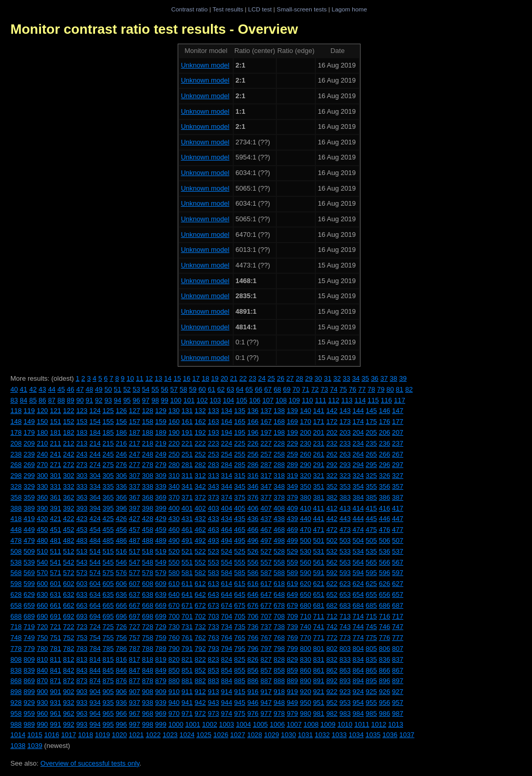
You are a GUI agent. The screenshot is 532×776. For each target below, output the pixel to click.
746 (384, 627)
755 (108, 638)
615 (240, 584)
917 (266, 692)
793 (214, 648)
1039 (35, 746)
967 (135, 713)
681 (319, 605)
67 (268, 389)
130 (174, 411)
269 (29, 465)
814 (95, 659)
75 (343, 389)
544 (95, 562)
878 (148, 681)
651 (319, 594)
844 (95, 670)
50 (108, 389)
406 (253, 508)
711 (319, 616)
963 (82, 713)
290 (305, 465)
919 (292, 692)
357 (398, 486)
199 (292, 432)
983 (345, 713)
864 (358, 670)
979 (292, 713)
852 (201, 670)
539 (29, 562)
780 (43, 648)
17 (196, 378)
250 (174, 454)
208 (16, 443)
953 (345, 703)
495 (240, 540)
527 (266, 551)
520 (174, 551)
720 (43, 627)
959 (29, 713)
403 (214, 508)
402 (201, 508)
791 (187, 648)
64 (240, 389)
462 (201, 530)
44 (51, 389)
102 (202, 400)
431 (187, 519)
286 (253, 465)
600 (43, 584)
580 (174, 573)
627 (398, 584)
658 (16, 605)
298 (16, 476)
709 (292, 616)
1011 (362, 724)
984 (358, 713)
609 (161, 584)
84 (23, 400)
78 (371, 389)
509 (29, 551)
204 (358, 432)
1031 (305, 735)
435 (240, 519)
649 (292, 594)
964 (95, 713)
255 (240, 454)
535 (371, 551)
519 (161, 551)
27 (290, 378)
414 (358, 508)
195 (240, 432)
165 (240, 422)
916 (253, 692)
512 (69, 551)
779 (29, 648)
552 (201, 562)
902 (69, 692)
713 (345, 616)
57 (174, 389)
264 (358, 454)
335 (108, 486)
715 (371, 616)
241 (56, 454)
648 (280, 594)
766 (253, 638)
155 (108, 422)
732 (201, 627)
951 (319, 703)
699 (161, 616)
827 (266, 659)
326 (384, 476)
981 (319, 713)
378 (280, 497)
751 (56, 638)
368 (148, 497)
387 (398, 497)
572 (69, 573)
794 (227, 648)
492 (201, 540)
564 (358, 562)
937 (135, 703)
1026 (221, 735)
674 (227, 605)
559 (292, 562)
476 (384, 530)
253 (214, 454)
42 (33, 389)
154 (95, 422)
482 (69, 540)
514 (95, 551)
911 (187, 692)
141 (319, 411)
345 (240, 486)
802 (332, 648)
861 (319, 670)
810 (43, 659)
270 (43, 465)
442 (332, 519)
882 (201, 681)
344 (227, 486)
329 (29, 486)
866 (384, 670)
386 (384, 497)
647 (266, 594)
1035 (373, 735)
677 (266, 605)
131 (187, 411)
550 (174, 562)
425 (108, 519)
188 (148, 432)
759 (161, 638)
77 (362, 389)
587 (266, 573)
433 (214, 519)
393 (82, 508)
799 (292, 648)
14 (168, 378)
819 (161, 659)
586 (253, 573)
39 (403, 378)
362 (69, 497)
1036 (390, 735)
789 (161, 648)
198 (280, 432)
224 (227, 443)
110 (308, 400)
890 (305, 681)
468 (280, 530)
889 (292, 681)
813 (82, 659)
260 (305, 454)
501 (319, 540)
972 (201, 713)
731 (187, 627)
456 (122, 530)
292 (332, 465)
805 (371, 648)
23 (252, 378)
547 (135, 562)
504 (358, 540)
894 (358, 681)
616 (253, 584)
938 (148, 703)
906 (122, 692)
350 (305, 486)
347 (266, 486)
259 (292, 454)
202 (332, 432)
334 (95, 486)
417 (398, 508)
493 (214, 540)
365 (108, 497)
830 (305, 659)
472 (332, 530)
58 (183, 389)
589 (292, 573)
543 (82, 562)
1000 (176, 724)
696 (122, 616)
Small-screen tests (302, 9)
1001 (192, 724)
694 (95, 616)
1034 (356, 735)
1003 (227, 724)
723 (82, 627)
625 (371, 584)
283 (214, 465)
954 (358, 703)
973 (214, 713)
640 (174, 594)
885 (240, 681)
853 (214, 670)
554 (227, 562)
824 (227, 659)
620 (305, 584)
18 (205, 378)
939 (161, 703)
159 (161, 422)
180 (43, 432)
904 (95, 692)
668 (148, 605)
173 (345, 422)
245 (108, 454)
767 (266, 638)
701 (187, 616)
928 (16, 703)
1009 (328, 724)
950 (305, 703)
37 (384, 378)
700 (174, 616)
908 (148, 692)
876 (122, 681)
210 (43, 443)
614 (227, 584)
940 (174, 703)
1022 (153, 735)
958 (16, 713)
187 (135, 432)
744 (358, 627)
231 (319, 443)
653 (345, 594)
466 (253, 530)
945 (240, 703)
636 (122, 594)
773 (345, 638)
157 (135, 422)
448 (16, 530)
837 (398, 659)
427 (135, 519)
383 (345, 497)
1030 (289, 735)
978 (280, 713)
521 (187, 551)
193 (214, 432)
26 (281, 378)
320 (305, 476)
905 (108, 692)
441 (319, 519)
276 (122, 465)
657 (398, 594)
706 (253, 616)
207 (398, 432)
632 (69, 594)
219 (161, 443)
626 (384, 584)
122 (69, 411)
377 (266, 497)
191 (187, 432)
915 (240, 692)
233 (345, 443)
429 (161, 519)
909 (161, 692)
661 (56, 605)
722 (69, 627)
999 (161, 724)
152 (69, 422)
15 (177, 378)
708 (280, 616)
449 (29, 530)
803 (345, 648)
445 (371, 519)
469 (292, 530)
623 (345, 584)
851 (187, 670)
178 (16, 432)
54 (145, 389)
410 (305, 508)
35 (365, 378)
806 (384, 648)
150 (43, 422)
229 (292, 443)
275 (108, 465)
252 (201, 454)
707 (266, 616)
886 (253, 681)
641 (187, 594)
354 (358, 486)
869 (29, 681)
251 (187, 454)
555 (240, 562)
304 (95, 476)
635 (108, 594)
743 (345, 627)
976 (253, 713)
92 (99, 400)
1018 (85, 735)
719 (29, 627)
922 (332, 692)
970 (174, 713)
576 (122, 573)
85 (33, 400)
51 (117, 389)
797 (266, 648)
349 (292, 486)
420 (43, 519)
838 (16, 670)
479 (29, 540)
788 (148, 648)
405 (240, 508)
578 (148, 573)
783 (82, 648)
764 (227, 638)
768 (280, 638)
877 (135, 681)
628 (16, 594)
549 (161, 562)
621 (319, 584)
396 (122, 508)
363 (82, 497)
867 (398, 670)
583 (214, 573)
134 (227, 411)
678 (280, 605)
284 (227, 465)
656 (384, 594)
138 (280, 411)
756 (122, 638)
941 (187, 703)
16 (187, 378)
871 (56, 681)
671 (187, 605)
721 (56, 627)
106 (255, 400)
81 (400, 389)
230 (305, 443)
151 (56, 422)
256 (253, 454)
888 (280, 681)
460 (174, 530)
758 (148, 638)
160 (174, 422)
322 (332, 476)
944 (227, 703)
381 (319, 497)
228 (280, 443)
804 (358, 648)
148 (16, 422)
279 (161, 465)
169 (292, 422)
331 (56, 486)
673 (214, 605)
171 (319, 422)
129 (161, 411)
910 (174, 692)
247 (135, 454)
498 (280, 540)
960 (43, 713)
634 (95, 594)
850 (174, 670)
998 (148, 724)
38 (393, 378)
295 (371, 465)
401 (187, 508)
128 (148, 411)
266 (384, 454)
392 (69, 508)
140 (305, 411)
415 (371, 508)
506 (384, 540)
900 (43, 692)
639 (161, 594)
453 (82, 530)
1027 (238, 735)
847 (135, 670)
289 (292, 465)
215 (108, 443)
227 (266, 443)
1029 (271, 735)
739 (292, 627)
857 (266, 670)
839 (29, 670)
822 (201, 659)
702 (201, 616)
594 (358, 573)
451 (56, 530)
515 (108, 551)
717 (398, 616)
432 (201, 519)
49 (99, 389)
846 (122, 670)
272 (69, 465)
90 (80, 400)
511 (56, 551)
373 (214, 497)
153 (82, 422)
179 (29, 432)
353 (345, 486)
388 (16, 508)
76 (352, 389)
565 (371, 562)
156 (122, 422)
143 (345, 411)
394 (95, 508)
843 (82, 670)
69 (287, 389)
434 (227, 519)
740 (305, 627)
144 (358, 411)
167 (266, 422)
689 (29, 616)
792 (201, 648)
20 (224, 378)
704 (227, 616)
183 (82, 432)
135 (240, 411)
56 (165, 389)
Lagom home (349, 9)
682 (332, 605)
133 (214, 411)
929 (29, 703)
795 (240, 648)
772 (332, 638)
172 (332, 422)
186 (122, 432)
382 (332, 497)
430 (174, 519)
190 (174, 432)
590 (305, 573)
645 (240, 594)
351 (319, 486)
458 (148, 530)
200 (305, 432)
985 (371, 713)
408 (280, 508)
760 (174, 638)
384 (358, 497)
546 (122, 562)
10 (130, 378)
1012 (379, 724)
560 (305, 562)
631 (56, 594)
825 (240, 659)
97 (145, 400)
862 (332, 670)
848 (148, 670)
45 (61, 389)
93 (108, 400)
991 (56, 724)
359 (29, 497)
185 (108, 432)
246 (122, 454)
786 (122, 648)
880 (174, 681)
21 (233, 378)
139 (292, 411)
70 (296, 389)
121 (56, 411)
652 (332, 594)
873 (82, 681)
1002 (210, 724)
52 (127, 389)
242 (69, 454)
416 (384, 508)
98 (155, 400)
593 (345, 573)
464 (227, 530)
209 (29, 443)
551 (187, 562)
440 (305, 519)
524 (227, 551)
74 (334, 389)
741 (319, 627)
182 (69, 432)
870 (43, 681)
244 (95, 454)
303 (82, 476)
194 (227, 432)
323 (345, 476)
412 (332, 508)
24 (262, 378)
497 (266, 540)
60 (202, 389)
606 (122, 584)
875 (108, 681)
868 (16, 681)
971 (187, 713)
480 (43, 540)
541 (56, 562)
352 (332, 486)
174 (358, 422)
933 (82, 703)
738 (280, 627)
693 (82, 616)
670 (174, 605)
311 (187, 476)
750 (43, 638)
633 (82, 594)
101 (189, 400)
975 (240, 713)
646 (253, 594)
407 (266, 508)
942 (201, 703)
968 (148, 713)
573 (82, 573)
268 (16, 465)
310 (174, 476)
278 (148, 465)
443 (345, 519)
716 (384, 616)
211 (56, 443)
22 (243, 378)
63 (230, 389)
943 (214, 703)
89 (71, 400)
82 (409, 389)
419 (29, 519)
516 (122, 551)
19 (215, 378)
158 (148, 422)
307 (135, 476)
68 (277, 389)
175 (371, 422)
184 (95, 432)
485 (108, 540)
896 (384, 681)
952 (332, 703)
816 (122, 659)
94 (117, 400)
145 (371, 411)
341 (187, 486)
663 (82, 605)
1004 (243, 724)
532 (332, 551)
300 (43, 476)
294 (358, 465)
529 (292, 551)
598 (16, 584)
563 (345, 562)
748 (16, 638)
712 (332, 616)
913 (214, 692)
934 (95, 703)
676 (253, 605)
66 (258, 389)
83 (14, 400)
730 (174, 627)
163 (214, 422)
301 (56, 476)
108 (281, 400)
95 (127, 400)
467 (266, 530)
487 (135, 540)
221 (187, 443)
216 (122, 443)
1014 (18, 735)
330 (43, 486)
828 (280, 659)
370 (174, 497)
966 (122, 713)
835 (371, 659)
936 (122, 703)
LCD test (260, 9)
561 (319, 562)
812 (69, 659)
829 (292, 659)
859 (292, 670)
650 (305, 594)
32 (337, 378)
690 (43, 616)
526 (253, 551)
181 (56, 432)
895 (371, 681)
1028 (255, 735)
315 (240, 476)
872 (69, 681)
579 (161, 573)
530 (305, 551)
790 (174, 648)
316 (253, 476)
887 (266, 681)
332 (69, 486)
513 (82, 551)
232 (332, 443)
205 (371, 432)
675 (240, 605)
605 (108, 584)
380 (305, 497)
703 (214, 616)
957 (398, 703)
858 (280, 670)
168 (280, 422)
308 (148, 476)
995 (108, 724)
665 (108, 605)
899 (29, 692)
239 (29, 454)
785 (108, 648)
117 (400, 400)
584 (227, 573)
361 (56, 497)
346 (253, 486)
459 (161, 530)
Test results (228, 9)
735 (240, 627)
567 (398, 562)
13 (158, 378)
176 (384, 422)
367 (135, 497)
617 (266, 584)
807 (398, 648)
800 (305, 648)
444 (358, 519)
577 (135, 573)
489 (161, 540)
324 (358, 476)
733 (214, 627)
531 (319, 551)
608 (148, 584)
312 (201, 476)
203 (345, 432)
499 (292, 540)
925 (371, 692)
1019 (103, 735)
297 (398, 465)
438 (280, 519)
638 (148, 594)
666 (122, 605)
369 (161, 497)
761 (187, 638)
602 (69, 584)
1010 (345, 724)
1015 (35, 735)
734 (227, 627)
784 (95, 648)
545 (108, 562)
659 (29, 605)
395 (108, 508)
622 (332, 584)
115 (374, 400)
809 (29, 659)
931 (56, 703)
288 (280, 465)
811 (56, 659)
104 (229, 400)
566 (384, 562)
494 (227, 540)
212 (69, 443)
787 (135, 648)
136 (253, 411)
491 (187, 540)
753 (82, 638)
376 (253, 497)
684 (358, 605)
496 (253, 540)
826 (253, 659)
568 (16, 573)
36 (375, 378)
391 (56, 508)
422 (69, 519)
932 (69, 703)
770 (305, 638)
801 (319, 648)
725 (108, 627)
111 (321, 400)
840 (43, 670)
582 (201, 573)
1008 (311, 724)
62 (221, 389)
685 (371, 605)
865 (371, 670)
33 (347, 378)
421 (56, 519)
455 (108, 530)
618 (280, 584)
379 (292, 497)
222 (201, 443)
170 (305, 422)
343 (214, 486)
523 (214, 551)
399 (161, 508)
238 (16, 454)
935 (108, 703)
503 (345, 540)
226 (253, 443)
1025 (204, 735)
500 (305, 540)
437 (266, 519)
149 (29, 422)
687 (398, 605)
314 (227, 476)
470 (305, 530)
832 (332, 659)
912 (201, 692)
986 (384, 713)
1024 (187, 735)
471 (319, 530)
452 (69, 530)
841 (56, 670)
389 (29, 508)
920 (305, 692)
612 (201, 584)
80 (390, 389)
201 (319, 432)
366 (122, 497)
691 (56, 616)
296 (384, 465)
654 (358, 594)
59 (193, 389)
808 (16, 659)
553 (214, 562)
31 (327, 378)
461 (187, 530)
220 (174, 443)
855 (240, 670)
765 (240, 638)
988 (16, 724)
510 (43, 551)
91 (89, 400)
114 (360, 400)
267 (398, 454)
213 (82, 443)
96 (136, 400)
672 (201, 605)
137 (266, 411)
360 (43, 497)
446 (384, 519)
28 (299, 378)
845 (108, 670)
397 (135, 508)
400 (174, 508)
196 (253, 432)
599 (29, 584)
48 (89, 389)
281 (187, 465)
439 (292, 519)
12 (149, 378)
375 (240, 497)
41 (23, 389)
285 (240, 465)
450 (43, 530)
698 (148, 616)
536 (384, 551)
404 (227, 508)
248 (148, 454)
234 (358, 443)
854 (227, 670)
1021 (136, 735)
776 (384, 638)
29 (309, 378)
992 (69, 724)
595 (371, 573)
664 (95, 605)
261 (319, 454)
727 (135, 627)
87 (51, 400)
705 (240, 616)
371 (187, 497)
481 (56, 540)
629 (29, 594)
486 (122, 540)
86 (42, 400)
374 (227, 497)
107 (268, 400)
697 (135, 616)
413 (345, 508)
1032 (322, 735)
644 (227, 594)
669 (161, 605)
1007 (294, 724)
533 (345, 551)
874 (95, 681)
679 (292, 605)
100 (176, 400)
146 (384, 411)
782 (69, 648)
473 (345, 530)
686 (384, 605)
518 (148, 551)
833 (345, 659)
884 (227, 681)
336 (122, 486)
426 (122, 519)
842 (69, 670)
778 (16, 648)
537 (398, 551)
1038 (18, 746)
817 (135, 659)
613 (214, 584)
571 (56, 573)
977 (266, 713)
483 (82, 540)
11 (140, 378)
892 (332, 681)
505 (371, 540)
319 (292, 476)
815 (108, 659)
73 (324, 389)
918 (280, 692)
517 (135, 551)
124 (95, 411)
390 (43, 508)
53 (136, 389)
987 (398, 713)
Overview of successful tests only (90, 763)
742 (332, 627)
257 (266, 454)
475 (371, 530)
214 (95, 443)
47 (80, 389)
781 (56, 648)
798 (280, 648)
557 (266, 562)
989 (29, 724)
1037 (407, 735)
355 (371, 486)
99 (165, 400)
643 (214, 594)
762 (201, 638)
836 (384, 659)
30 (318, 378)
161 (187, 422)
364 (95, 497)
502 (332, 540)
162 (201, 422)
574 (95, 573)
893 (345, 681)
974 (227, 713)
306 (122, 476)
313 (214, 476)
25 (271, 378)
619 (292, 584)
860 (305, 670)
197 (266, 432)
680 (305, 605)
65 (249, 389)
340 (174, 486)
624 (358, 584)
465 (240, 530)
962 (69, 713)
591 (319, 573)
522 (201, 551)
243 (82, 454)
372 (201, 497)
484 (95, 540)
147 (398, 411)
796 (253, 648)
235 (371, 443)
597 (398, 573)
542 (69, 562)
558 (280, 562)
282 (201, 465)
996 (122, 724)
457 (135, 530)
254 (227, 454)
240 (43, 454)
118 (16, 411)
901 (56, 692)
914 (227, 692)
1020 (119, 735)
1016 (52, 735)
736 (253, 627)
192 (201, 432)
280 (174, 465)
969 (161, 713)
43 (42, 389)
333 (82, 486)
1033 (339, 735)
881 (187, 681)
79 (381, 389)
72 (315, 389)
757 (135, 638)
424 (95, 519)
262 (332, 454)
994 (95, 724)
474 (358, 530)
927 (398, 692)
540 (43, 562)
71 (305, 389)
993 (82, 724)
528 (280, 551)
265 (371, 454)
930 (43, 703)
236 (384, 443)
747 (398, 627)
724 (95, 627)
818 (148, 659)
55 (155, 389)
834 (358, 659)
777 (398, 638)
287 (266, 465)
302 (69, 476)
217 (135, 443)
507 (398, 540)
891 (319, 681)
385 (371, 497)
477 (398, 530)
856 (253, 670)
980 (305, 713)
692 (69, 616)
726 (122, 627)
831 (319, 659)
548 (148, 562)
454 (95, 530)
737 (266, 627)
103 (216, 400)
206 (384, 432)
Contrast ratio (189, 9)
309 (161, 476)
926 (384, 692)
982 (332, 713)
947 (266, 703)
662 (69, 605)
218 (148, 443)
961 (56, 713)
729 (161, 627)
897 (398, 681)
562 (332, 562)
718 (16, 627)
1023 (170, 735)
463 (214, 530)
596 (384, 573)
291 (319, 465)
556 (253, 562)
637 (135, 594)
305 (108, 476)
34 (356, 378)
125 (108, 411)
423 (82, 519)
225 (240, 443)
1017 (69, 735)
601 (56, 584)
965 (108, 713)
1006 (277, 724)
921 (319, 692)
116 (387, 400)
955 (371, 703)
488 (148, 540)
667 (135, 605)
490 (174, 540)
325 (371, 476)
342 (201, 486)
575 (108, 573)
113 (347, 400)
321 (319, 476)
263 (345, 454)
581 (187, 573)
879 (161, 681)
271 (56, 465)
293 (345, 465)
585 (240, 573)
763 (214, 638)
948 (280, 703)
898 (16, 692)
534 (358, 551)
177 (398, 422)
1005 (261, 724)
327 (398, 476)
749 (29, 638)
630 (43, 594)
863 (345, 670)
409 (292, 508)
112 (334, 400)
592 (332, 573)
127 (135, 411)
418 (16, 519)
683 (345, 605)
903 (82, 692)
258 (280, 454)
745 (371, 627)
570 (43, 573)
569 (29, 573)
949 (292, 703)
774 (358, 638)
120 (43, 411)
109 (295, 400)
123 (82, 411)
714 (358, 616)
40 (14, 389)
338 (148, 486)
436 (253, 519)
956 (384, 703)
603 (82, 584)
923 (345, 692)
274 (95, 465)
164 (227, 422)
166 (253, 422)
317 (266, 476)
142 (332, 411)
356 (384, 486)
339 (161, 486)
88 (61, 400)
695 (108, 616)
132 (201, 411)
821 (187, 659)
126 (122, 411)
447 (398, 519)
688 (16, 616)
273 (82, 465)
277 (135, 465)
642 (201, 594)
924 (358, 692)
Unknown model (205, 65)
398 (148, 508)
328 (16, 486)
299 (29, 476)
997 (135, 724)
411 (319, 508)
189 (161, 432)
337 (135, 486)
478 (16, 540)
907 (135, 692)
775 (371, 638)
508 (16, 551)
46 (71, 389)
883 (214, 681)
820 (174, 659)
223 (214, 443)
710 (305, 616)
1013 (396, 724)
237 (398, 443)
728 (148, 627)
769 (292, 638)
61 (211, 389)
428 (148, 519)
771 (319, 638)
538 (16, 562)
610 (174, 584)
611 (187, 584)
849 (161, 670)
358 (16, 497)
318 (280, 476)
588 (280, 573)
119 (29, 411)
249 (161, 454)
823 (214, 659)
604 (95, 584)
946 (253, 703)
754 (95, 638)
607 (135, 584)
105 (242, 400)
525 (240, 551)
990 (43, 724)
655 (371, 594)
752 (69, 638)
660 (43, 605)
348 (280, 486)
